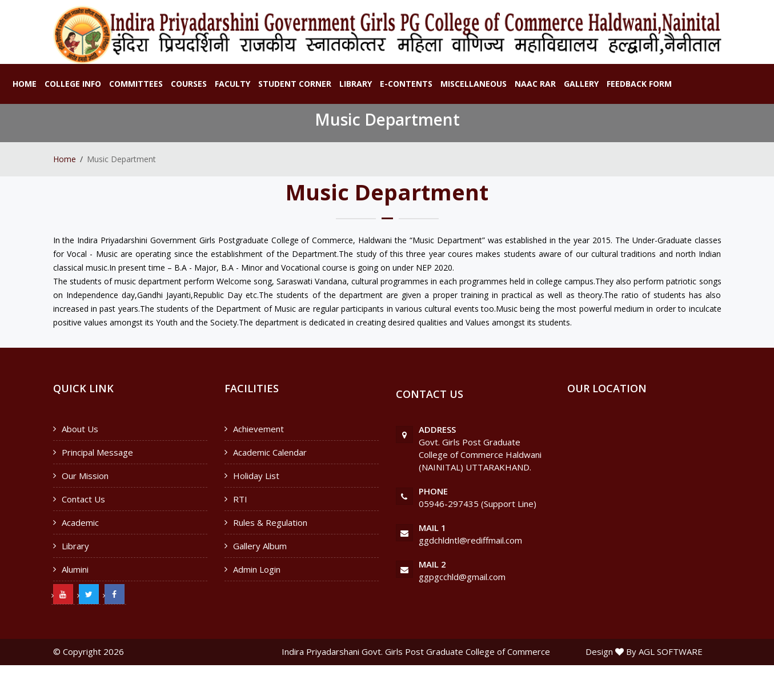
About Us (80, 429)
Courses (189, 84)
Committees (136, 84)
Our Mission (85, 476)
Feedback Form (639, 84)
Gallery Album (260, 546)
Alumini (75, 569)
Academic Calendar (270, 452)
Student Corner (295, 84)
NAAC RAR (535, 84)
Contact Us (83, 499)
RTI (240, 499)
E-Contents (406, 84)
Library (356, 84)
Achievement (258, 429)
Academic (80, 522)
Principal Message (97, 452)
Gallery (581, 84)
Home (25, 84)
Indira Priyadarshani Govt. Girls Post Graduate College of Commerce (416, 651)
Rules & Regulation (270, 522)
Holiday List (256, 476)
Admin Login (257, 569)
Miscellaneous (474, 84)
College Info (73, 84)
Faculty (232, 84)
